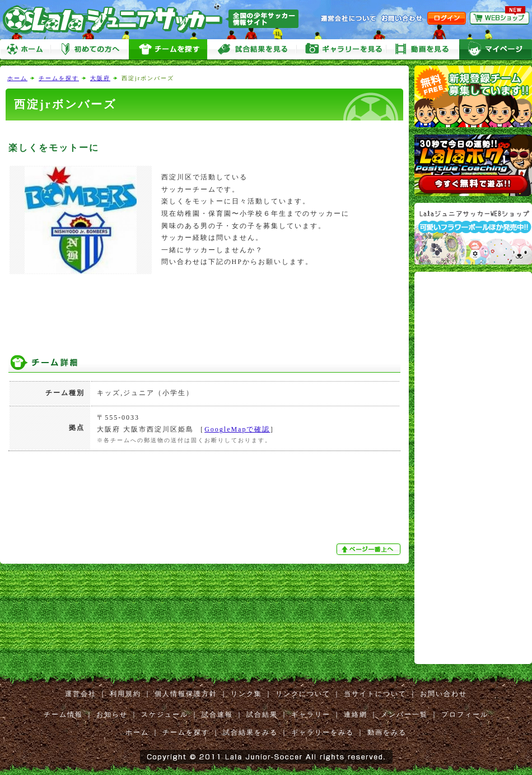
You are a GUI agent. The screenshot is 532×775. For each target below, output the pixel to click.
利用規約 (125, 694)
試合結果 (262, 714)
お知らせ (112, 714)
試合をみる (252, 50)
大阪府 (100, 78)
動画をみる (423, 50)
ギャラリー (311, 714)
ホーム (25, 50)
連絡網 (356, 714)
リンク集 (246, 694)
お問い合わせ (444, 694)
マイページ (496, 50)
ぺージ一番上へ (370, 549)
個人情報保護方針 (186, 694)
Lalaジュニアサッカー (155, 19)
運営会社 (81, 694)
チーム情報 (63, 714)
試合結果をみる (250, 732)
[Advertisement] (204, 130)
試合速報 (217, 714)
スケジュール (165, 714)
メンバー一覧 (404, 714)
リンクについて (303, 694)
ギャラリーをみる (342, 50)
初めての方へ (90, 50)
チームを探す (168, 50)
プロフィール (465, 714)
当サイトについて (375, 694)
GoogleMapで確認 (237, 429)
